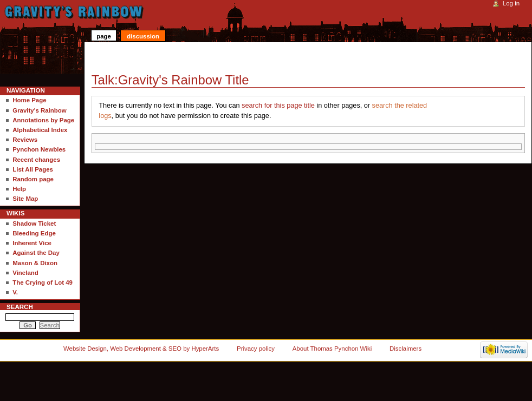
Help (19, 189)
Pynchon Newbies (39, 149)
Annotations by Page (43, 120)
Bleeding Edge (34, 233)
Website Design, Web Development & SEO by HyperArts (141, 349)
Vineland (25, 273)
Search (20, 307)
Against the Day (36, 253)
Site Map (25, 199)
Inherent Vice (32, 243)
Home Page (29, 100)
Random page (33, 179)
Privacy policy (256, 349)
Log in (511, 3)
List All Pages (33, 169)
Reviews (25, 140)
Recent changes (36, 160)
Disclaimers (406, 349)
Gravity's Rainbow (39, 110)
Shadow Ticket (34, 223)
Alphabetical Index (40, 130)
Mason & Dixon (35, 263)
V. (15, 292)
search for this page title (278, 106)
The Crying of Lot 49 (43, 282)
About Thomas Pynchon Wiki (332, 349)
